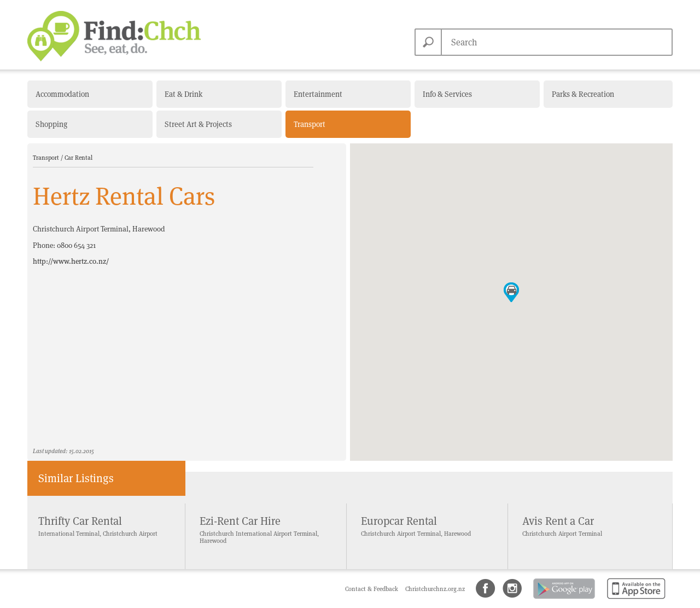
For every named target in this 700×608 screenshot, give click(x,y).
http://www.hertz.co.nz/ (71, 261)
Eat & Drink (183, 94)
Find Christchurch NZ (114, 36)
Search (428, 42)
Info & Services (447, 94)
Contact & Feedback (372, 589)
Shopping (51, 124)
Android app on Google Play (563, 600)
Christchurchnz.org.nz (435, 589)
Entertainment (318, 94)
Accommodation (62, 94)
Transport (310, 124)
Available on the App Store (634, 600)
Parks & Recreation (583, 94)
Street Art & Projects (198, 124)
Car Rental (78, 158)
